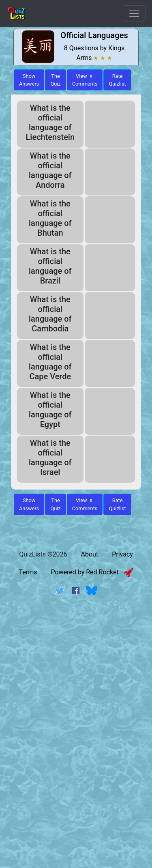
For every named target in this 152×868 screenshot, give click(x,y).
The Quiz (55, 80)
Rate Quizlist (117, 80)
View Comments (85, 80)
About (90, 554)
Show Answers (29, 504)
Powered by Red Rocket (92, 572)
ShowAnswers (29, 80)
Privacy (122, 554)
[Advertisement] (76, 684)
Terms (28, 572)
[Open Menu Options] (134, 13)
